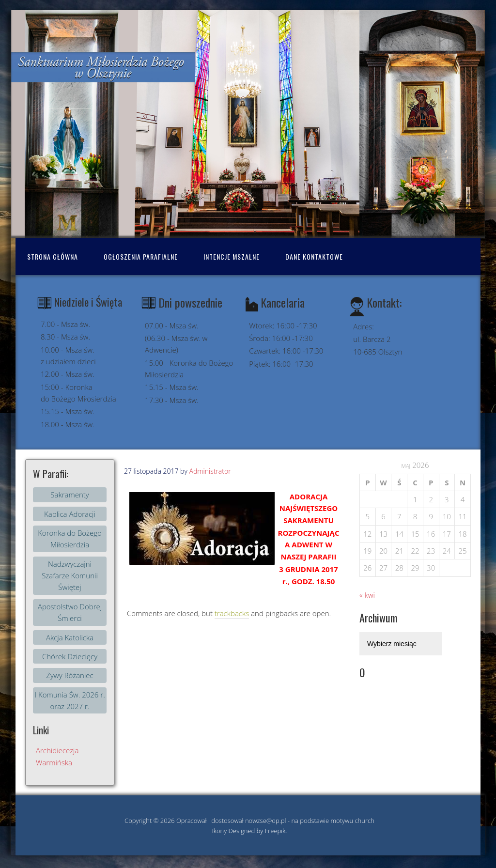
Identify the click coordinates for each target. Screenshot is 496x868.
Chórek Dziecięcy (70, 656)
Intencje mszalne (232, 256)
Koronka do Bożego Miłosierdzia (70, 539)
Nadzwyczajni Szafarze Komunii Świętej (70, 576)
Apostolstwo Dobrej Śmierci (70, 612)
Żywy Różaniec (70, 675)
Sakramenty (70, 495)
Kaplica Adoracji (70, 514)
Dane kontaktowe (314, 256)
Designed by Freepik (257, 831)
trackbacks (232, 613)
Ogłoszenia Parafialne (141, 256)
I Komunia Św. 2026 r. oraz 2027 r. (70, 700)
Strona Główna (53, 256)
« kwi (367, 595)
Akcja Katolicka (70, 637)
